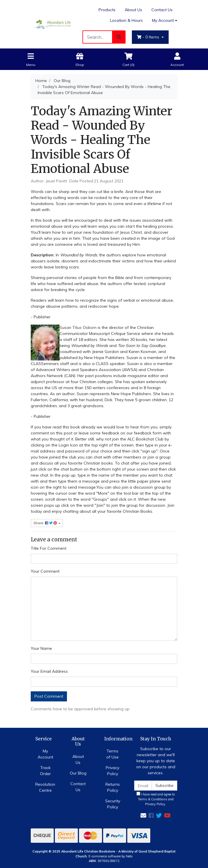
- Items (149, 37)
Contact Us (162, 10)
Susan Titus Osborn (78, 327)
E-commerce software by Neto (111, 856)
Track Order (45, 771)
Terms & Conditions (153, 799)
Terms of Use (112, 754)
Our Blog (78, 773)
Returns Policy (113, 787)
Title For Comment (49, 548)
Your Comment (45, 571)
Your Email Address (49, 671)
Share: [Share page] (46, 523)
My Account (45, 754)
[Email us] (143, 815)
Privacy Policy (112, 771)
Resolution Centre (45, 787)
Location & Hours (126, 20)
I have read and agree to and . (156, 799)
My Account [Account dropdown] (163, 20)
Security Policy (113, 804)
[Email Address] (143, 786)
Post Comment (49, 696)
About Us (133, 10)
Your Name (41, 648)
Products (107, 10)
